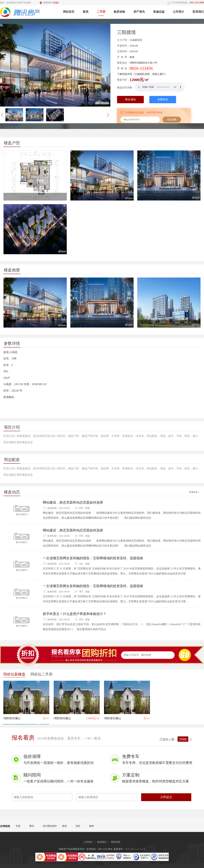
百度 (18, 826)
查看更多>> (195, 492)
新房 (86, 12)
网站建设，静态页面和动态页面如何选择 (73, 503)
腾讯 (32, 826)
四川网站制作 (50, 826)
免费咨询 (163, 99)
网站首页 (69, 12)
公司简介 (179, 12)
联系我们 (198, 12)
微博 (91, 826)
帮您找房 (116, 842)
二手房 (101, 12)
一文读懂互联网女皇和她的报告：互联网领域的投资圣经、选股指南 (93, 558)
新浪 (64, 826)
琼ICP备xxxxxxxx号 (135, 849)
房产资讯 (139, 12)
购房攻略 (119, 12)
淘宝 (78, 826)
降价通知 (130, 99)
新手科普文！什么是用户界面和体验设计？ (75, 614)
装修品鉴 (159, 12)
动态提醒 (172, 120)
